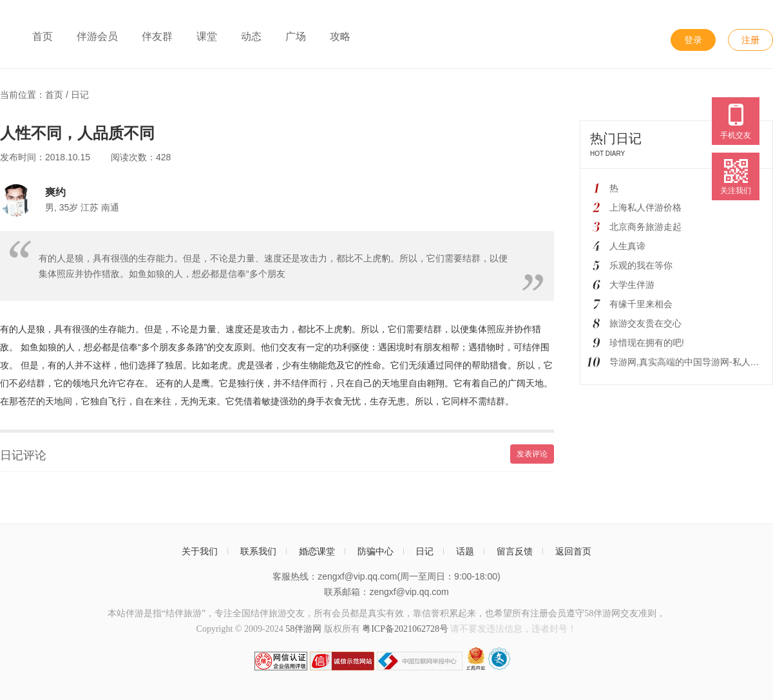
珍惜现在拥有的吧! (647, 343)
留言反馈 (515, 551)
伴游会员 (97, 36)
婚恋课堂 (317, 551)
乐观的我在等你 (641, 265)
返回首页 (573, 551)
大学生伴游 (632, 285)
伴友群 (157, 36)
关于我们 (200, 551)
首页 (43, 36)
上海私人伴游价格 (645, 207)
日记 (80, 95)
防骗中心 (376, 551)
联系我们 (258, 551)
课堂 (207, 36)
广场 (296, 36)
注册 (750, 40)
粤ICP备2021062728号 (405, 629)
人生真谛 (627, 246)
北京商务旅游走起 (645, 227)
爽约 (55, 192)
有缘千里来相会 (641, 304)
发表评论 (532, 454)
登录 (693, 40)
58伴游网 (303, 629)
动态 (251, 36)
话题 (465, 551)
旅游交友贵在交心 (645, 323)
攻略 (340, 36)
